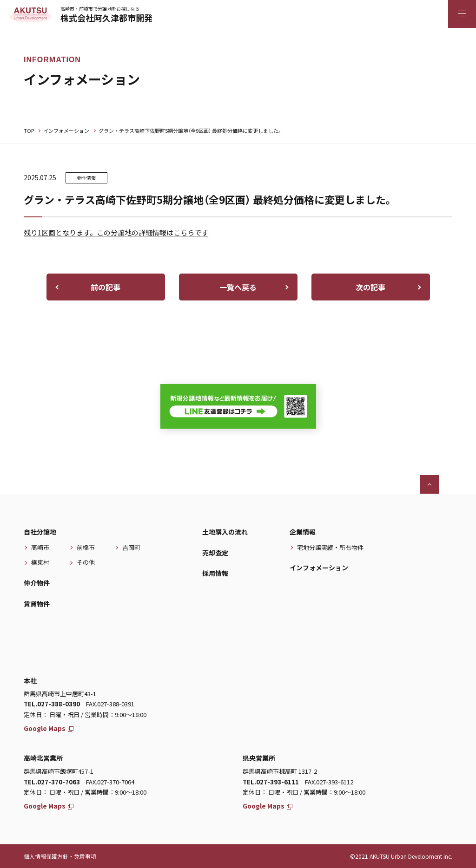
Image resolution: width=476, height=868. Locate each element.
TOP (29, 131)
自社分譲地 (40, 532)
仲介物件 (37, 583)
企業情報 (303, 532)
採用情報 (215, 573)
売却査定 (215, 553)
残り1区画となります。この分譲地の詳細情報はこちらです (116, 232)
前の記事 (106, 287)
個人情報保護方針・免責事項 (60, 856)
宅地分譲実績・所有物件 (330, 547)
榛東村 (40, 562)
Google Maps (49, 728)
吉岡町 (131, 547)
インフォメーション (66, 131)
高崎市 (40, 547)
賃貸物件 (37, 604)
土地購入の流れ (225, 532)
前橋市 (86, 547)
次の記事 (370, 287)
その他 (86, 562)
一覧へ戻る (238, 287)
